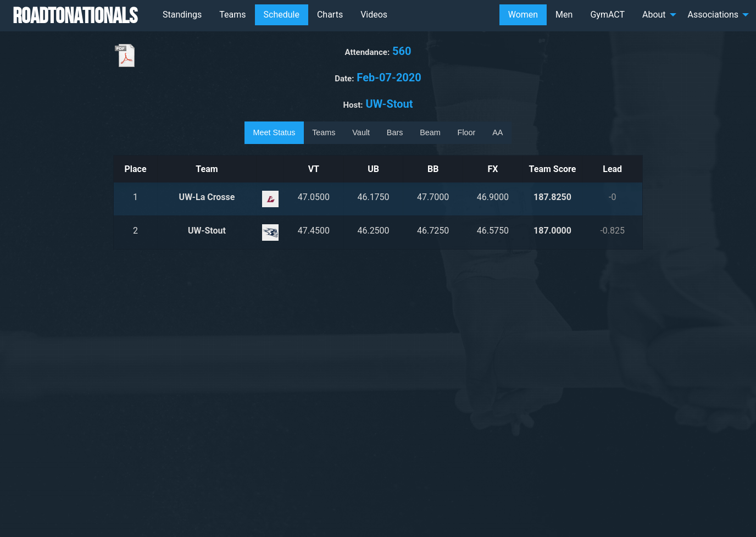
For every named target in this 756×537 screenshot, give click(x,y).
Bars (395, 132)
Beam (430, 132)
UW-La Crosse (207, 197)
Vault (361, 132)
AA (497, 132)
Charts (330, 15)
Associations (713, 15)
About (654, 15)
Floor (467, 132)
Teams (232, 15)
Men (564, 15)
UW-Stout (207, 231)
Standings (182, 15)
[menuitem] (182, 15)
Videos (374, 15)
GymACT (607, 15)
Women (523, 15)
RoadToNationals (75, 15)
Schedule (282, 15)
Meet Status (274, 132)
